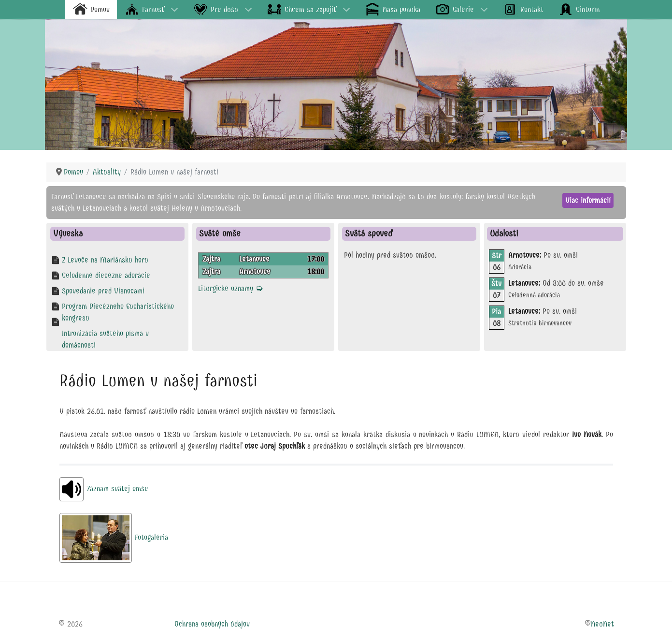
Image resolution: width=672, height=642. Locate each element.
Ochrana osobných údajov (212, 624)
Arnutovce (255, 271)
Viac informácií (588, 200)
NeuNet (602, 624)
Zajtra (211, 259)
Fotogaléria (114, 537)
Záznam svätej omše (104, 489)
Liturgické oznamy (231, 288)
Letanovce (254, 259)
